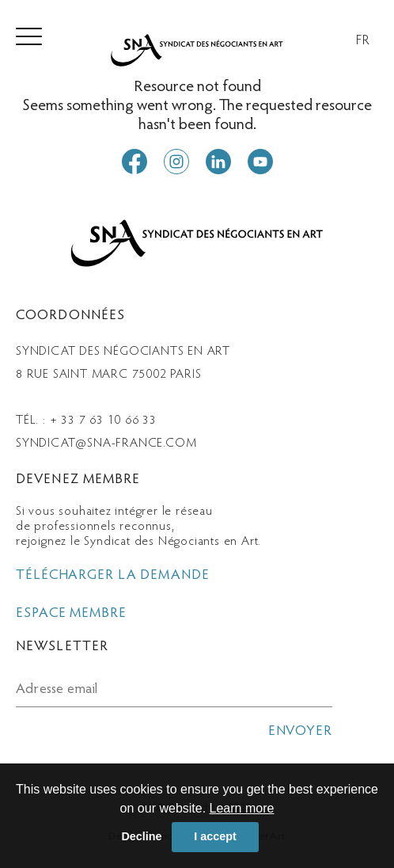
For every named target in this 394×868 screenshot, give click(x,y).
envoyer (300, 732)
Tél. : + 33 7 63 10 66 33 (86, 421)
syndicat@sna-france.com (106, 444)
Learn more (242, 808)
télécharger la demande (113, 576)
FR (363, 41)
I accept (215, 836)
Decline (141, 836)
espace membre (71, 614)
